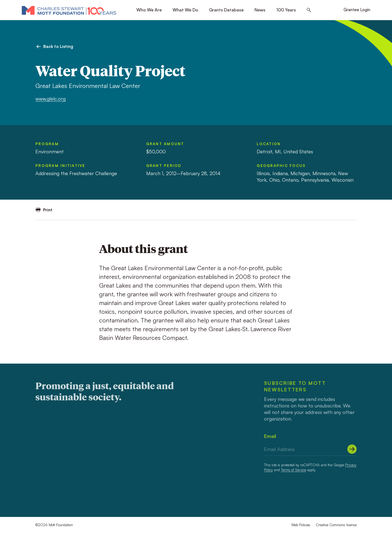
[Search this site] (309, 10)
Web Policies (301, 525)
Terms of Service (293, 470)
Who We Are (149, 10)
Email (270, 436)
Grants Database (226, 10)
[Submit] (352, 449)
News (260, 10)
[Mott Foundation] (69, 10)
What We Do (185, 10)
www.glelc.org (50, 99)
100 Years (286, 10)
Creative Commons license (336, 525)
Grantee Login (357, 10)
